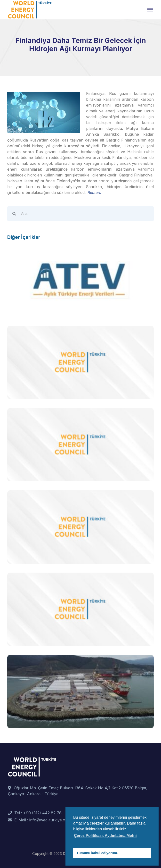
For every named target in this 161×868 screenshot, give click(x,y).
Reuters (94, 192)
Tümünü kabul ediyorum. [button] (97, 853)
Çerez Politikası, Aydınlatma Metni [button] (105, 836)
